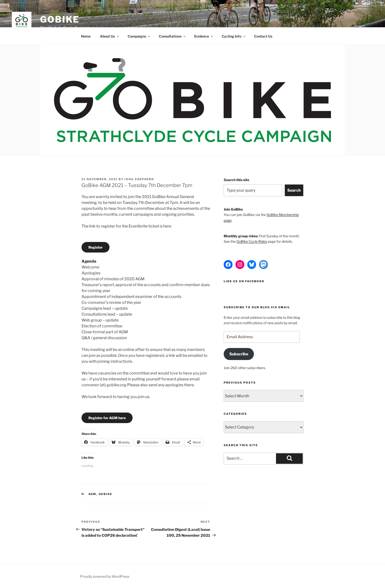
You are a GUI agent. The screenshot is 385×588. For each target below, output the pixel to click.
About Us (110, 36)
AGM (92, 494)
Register (96, 247)
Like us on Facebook (244, 281)
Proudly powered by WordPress (105, 576)
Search (294, 190)
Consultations (172, 36)
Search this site (236, 180)
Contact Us (263, 36)
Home (86, 36)
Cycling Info (234, 36)
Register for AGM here (107, 418)
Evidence (204, 36)
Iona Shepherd (139, 179)
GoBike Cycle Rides (252, 241)
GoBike (60, 19)
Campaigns (139, 36)
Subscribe (239, 354)
